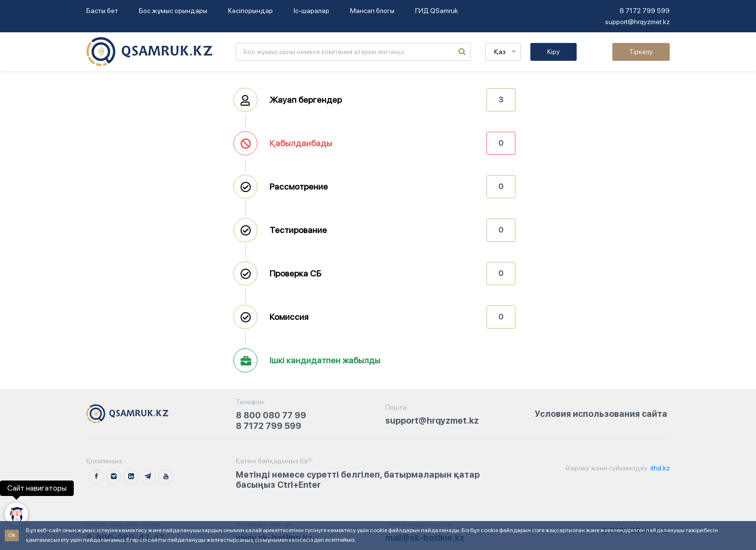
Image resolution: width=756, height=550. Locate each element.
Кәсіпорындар (250, 11)
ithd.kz (659, 468)
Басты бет (102, 11)
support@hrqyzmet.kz (637, 22)
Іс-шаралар (311, 11)
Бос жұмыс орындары (173, 11)
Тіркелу (641, 52)
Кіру (553, 52)
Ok (12, 535)
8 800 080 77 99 (271, 415)
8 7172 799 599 (645, 11)
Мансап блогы (372, 11)
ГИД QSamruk (437, 11)
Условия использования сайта (601, 414)
